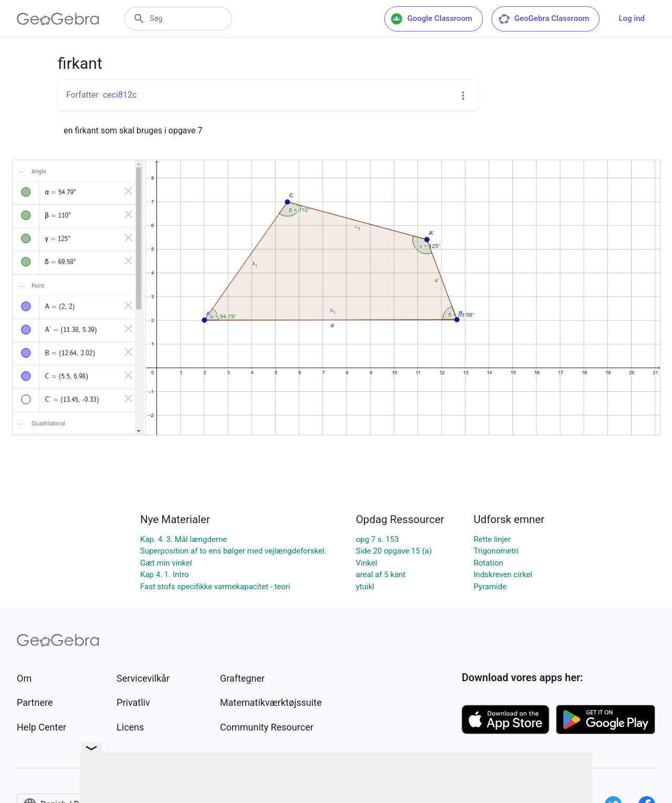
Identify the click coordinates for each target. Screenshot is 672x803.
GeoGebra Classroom (544, 19)
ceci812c (120, 95)
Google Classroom (432, 19)
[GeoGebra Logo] (58, 19)
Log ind (632, 18)
